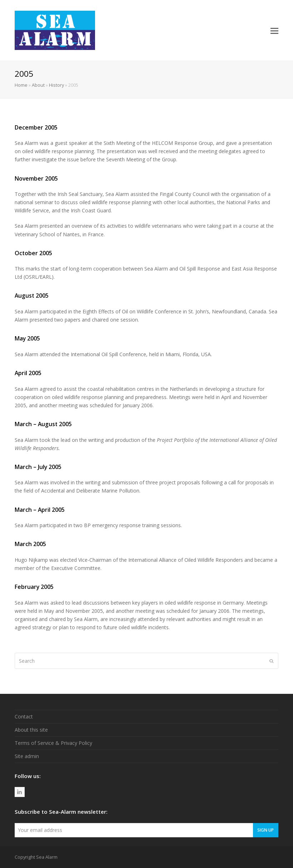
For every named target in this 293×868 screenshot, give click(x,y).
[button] (274, 30)
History (56, 85)
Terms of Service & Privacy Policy (53, 743)
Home (21, 85)
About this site (31, 730)
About (38, 85)
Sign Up (265, 830)
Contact (24, 716)
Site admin (27, 756)
